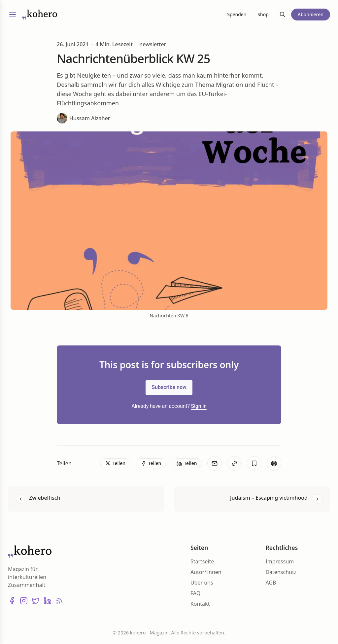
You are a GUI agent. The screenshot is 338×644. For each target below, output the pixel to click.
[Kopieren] (234, 463)
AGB (271, 583)
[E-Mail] (215, 463)
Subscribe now (169, 387)
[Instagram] (24, 601)
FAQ (195, 593)
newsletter (153, 44)
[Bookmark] (254, 463)
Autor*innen (206, 572)
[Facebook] (12, 601)
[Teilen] (115, 463)
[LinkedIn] (48, 601)
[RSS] (59, 601)
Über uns (202, 583)
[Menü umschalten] (13, 15)
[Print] (274, 463)
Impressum (280, 561)
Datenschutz (281, 572)
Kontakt (200, 604)
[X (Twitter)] (36, 601)
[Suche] (283, 15)
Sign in (199, 406)
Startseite (202, 561)
